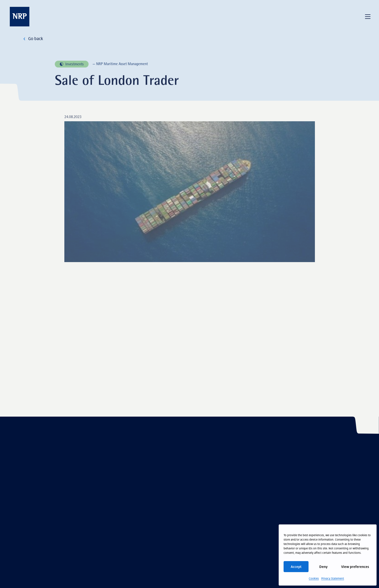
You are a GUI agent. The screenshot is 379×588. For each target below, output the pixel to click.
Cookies (314, 578)
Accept (296, 567)
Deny (323, 567)
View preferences (355, 567)
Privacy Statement (333, 578)
